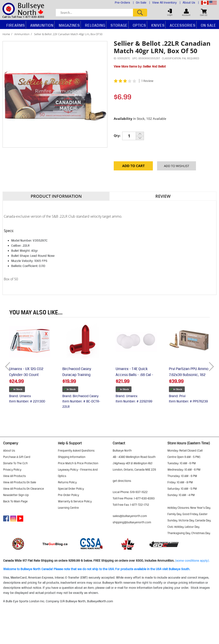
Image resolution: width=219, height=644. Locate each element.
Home (6, 34)
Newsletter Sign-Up (16, 495)
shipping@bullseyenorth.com (132, 522)
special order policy (71, 489)
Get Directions (122, 481)
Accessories (183, 25)
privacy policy (12, 470)
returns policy (67, 482)
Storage (119, 25)
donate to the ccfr (16, 463)
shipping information (72, 457)
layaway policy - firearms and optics (78, 473)
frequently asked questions (76, 451)
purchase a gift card (17, 457)
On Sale (143, 3)
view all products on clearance (24, 489)
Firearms (16, 25)
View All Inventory (166, 3)
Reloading (95, 25)
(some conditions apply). (192, 561)
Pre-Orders (124, 3)
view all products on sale (20, 482)
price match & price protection (78, 463)
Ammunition (22, 34)
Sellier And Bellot (154, 66)
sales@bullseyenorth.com (130, 516)
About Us (191, 3)
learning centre (68, 508)
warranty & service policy (75, 501)
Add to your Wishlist (177, 167)
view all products (14, 476)
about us (9, 451)
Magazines (69, 25)
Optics (139, 25)
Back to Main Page (15, 501)
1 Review (147, 81)
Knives (158, 25)
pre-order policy (68, 495)
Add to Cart (133, 167)
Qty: (117, 135)
